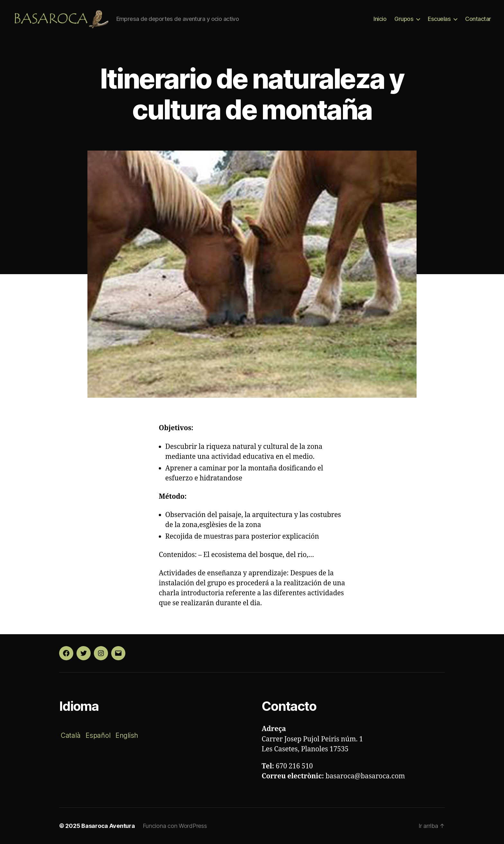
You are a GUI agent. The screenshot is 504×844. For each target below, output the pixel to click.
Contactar (478, 19)
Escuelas (439, 19)
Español (98, 735)
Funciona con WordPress (175, 826)
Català (71, 735)
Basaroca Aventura (108, 826)
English (127, 735)
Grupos (404, 19)
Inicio (380, 19)
